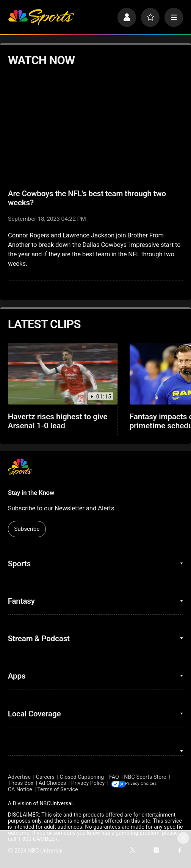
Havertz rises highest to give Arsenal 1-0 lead (58, 421)
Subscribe (27, 529)
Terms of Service (57, 790)
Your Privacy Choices (153, 783)
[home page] (41, 17)
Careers (45, 777)
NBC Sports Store (145, 777)
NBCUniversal (56, 804)
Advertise (19, 777)
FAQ (114, 777)
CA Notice (20, 790)
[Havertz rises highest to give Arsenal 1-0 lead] (63, 374)
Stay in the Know (31, 493)
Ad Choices (52, 783)
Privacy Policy (88, 783)
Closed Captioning (82, 777)
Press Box (21, 783)
